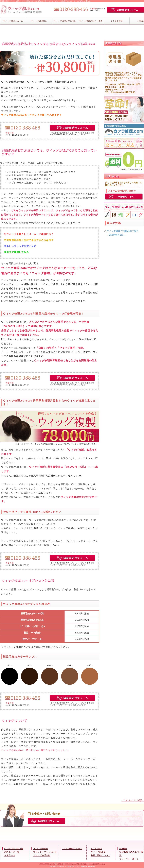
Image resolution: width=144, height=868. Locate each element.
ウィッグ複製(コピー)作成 (91, 21)
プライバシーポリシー (130, 859)
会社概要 (123, 849)
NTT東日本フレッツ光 (47, 864)
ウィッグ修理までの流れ (65, 21)
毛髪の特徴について (100, 855)
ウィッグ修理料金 (39, 21)
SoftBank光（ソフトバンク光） (76, 864)
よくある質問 (116, 21)
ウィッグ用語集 (98, 852)
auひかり (60, 864)
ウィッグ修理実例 (42, 855)
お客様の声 (10, 855)
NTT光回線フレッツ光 (97, 864)
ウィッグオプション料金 (45, 852)
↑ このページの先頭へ (133, 800)
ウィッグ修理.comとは (13, 21)
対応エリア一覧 (12, 852)
